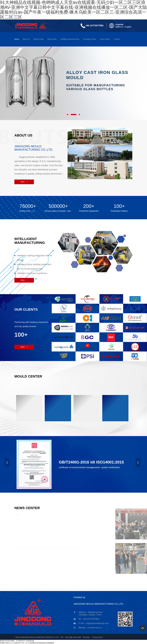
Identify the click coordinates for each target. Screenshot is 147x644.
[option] (73, 82)
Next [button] (139, 464)
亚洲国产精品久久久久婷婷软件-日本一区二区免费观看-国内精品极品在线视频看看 (27, 643)
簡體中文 (119, 27)
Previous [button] (8, 464)
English (128, 27)
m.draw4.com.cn (95, 628)
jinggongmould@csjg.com (97, 623)
